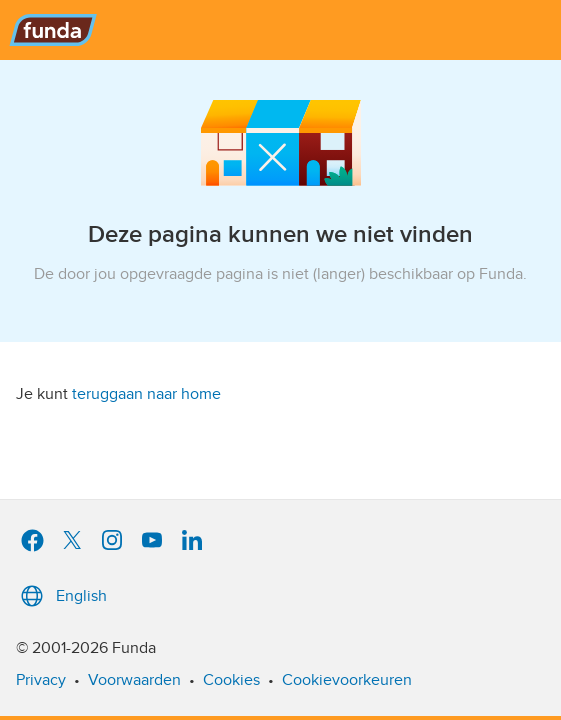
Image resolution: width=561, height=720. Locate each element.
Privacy (41, 680)
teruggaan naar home (146, 394)
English (61, 596)
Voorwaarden (134, 680)
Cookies (231, 680)
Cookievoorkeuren (347, 680)
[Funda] (280, 30)
